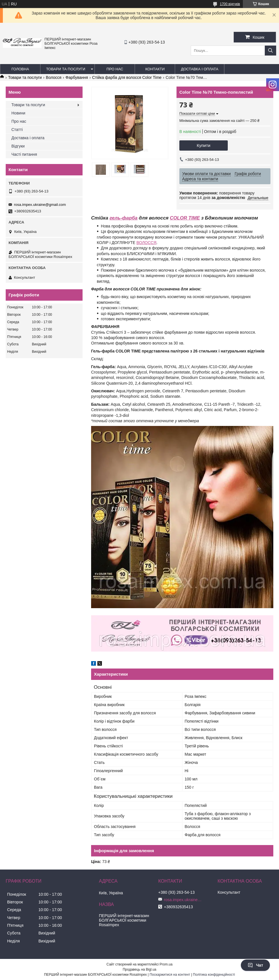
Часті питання (24, 154)
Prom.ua (166, 964)
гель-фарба (124, 218)
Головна (20, 69)
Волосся (54, 77)
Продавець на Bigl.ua (139, 969)
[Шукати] (270, 51)
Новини (18, 113)
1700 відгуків (230, 4)
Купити (204, 145)
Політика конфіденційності (214, 975)
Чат (255, 965)
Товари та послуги (66, 69)
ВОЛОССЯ (146, 243)
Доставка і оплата (200, 69)
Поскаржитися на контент (170, 975)
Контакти (155, 69)
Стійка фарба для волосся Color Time (127, 77)
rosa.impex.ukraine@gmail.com (40, 205)
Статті (17, 130)
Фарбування (77, 77)
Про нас (115, 69)
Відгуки (18, 146)
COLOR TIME (185, 218)
